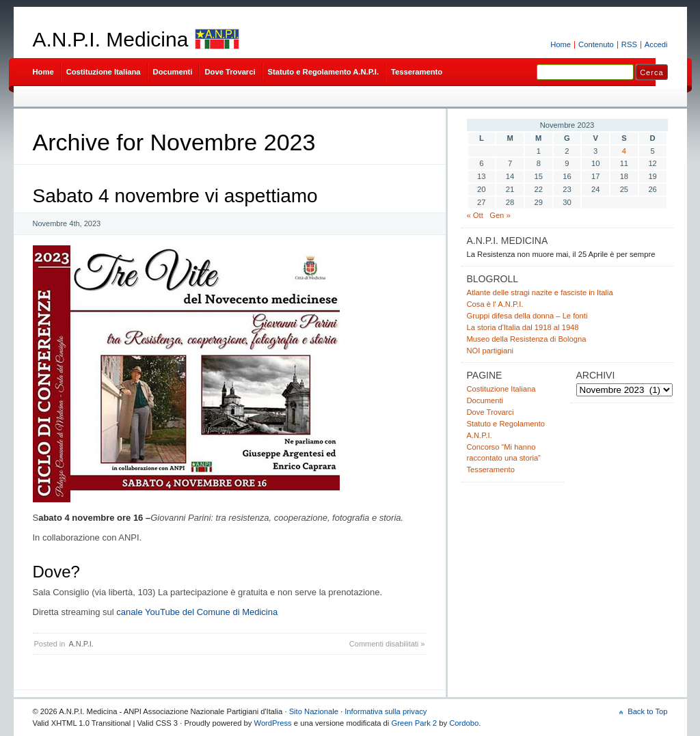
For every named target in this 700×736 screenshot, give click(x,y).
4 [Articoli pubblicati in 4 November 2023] (624, 151)
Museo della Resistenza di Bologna (527, 339)
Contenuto (596, 44)
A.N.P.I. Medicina (111, 39)
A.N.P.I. (81, 644)
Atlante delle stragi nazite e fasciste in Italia (540, 292)
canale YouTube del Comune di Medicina (197, 612)
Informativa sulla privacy (386, 711)
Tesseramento (417, 72)
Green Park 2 (414, 723)
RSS (629, 44)
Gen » (500, 215)
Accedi (656, 44)
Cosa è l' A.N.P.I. (495, 304)
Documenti (173, 72)
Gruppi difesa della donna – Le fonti (527, 316)
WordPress (273, 723)
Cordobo (464, 723)
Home (561, 44)
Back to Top (647, 711)
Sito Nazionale (314, 711)
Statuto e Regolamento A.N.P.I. (323, 72)
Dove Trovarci (230, 72)
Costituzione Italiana (104, 72)
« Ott (475, 215)
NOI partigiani (490, 351)
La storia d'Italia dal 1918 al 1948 (523, 327)
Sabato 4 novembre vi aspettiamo (175, 196)
